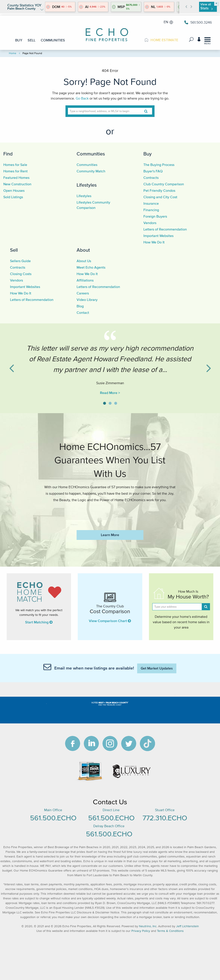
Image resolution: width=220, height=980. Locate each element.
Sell (14, 250)
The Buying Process (159, 165)
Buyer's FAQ (153, 171)
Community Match (91, 171)
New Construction (17, 184)
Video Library (87, 300)
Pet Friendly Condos (159, 190)
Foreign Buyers (155, 216)
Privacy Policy (141, 931)
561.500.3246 (198, 22)
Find (8, 154)
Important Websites (158, 236)
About (83, 250)
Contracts (151, 178)
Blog (80, 306)
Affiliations (85, 280)
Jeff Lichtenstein (187, 926)
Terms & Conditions (170, 931)
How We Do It (154, 242)
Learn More (110, 535)
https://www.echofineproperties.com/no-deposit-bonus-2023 (110, 513)
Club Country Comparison (164, 184)
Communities (91, 154)
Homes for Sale (15, 165)
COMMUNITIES (53, 40)
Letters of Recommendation (165, 229)
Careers (83, 293)
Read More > (110, 393)
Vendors (150, 223)
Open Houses (14, 190)
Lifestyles (87, 185)
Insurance (151, 203)
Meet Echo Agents (91, 267)
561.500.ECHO (53, 818)
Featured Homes (16, 178)
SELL (32, 40)
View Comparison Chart (110, 621)
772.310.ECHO (165, 818)
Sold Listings (13, 197)
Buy (148, 154)
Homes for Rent (15, 171)
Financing (151, 210)
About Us (84, 261)
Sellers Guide (20, 261)
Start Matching (39, 622)
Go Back (82, 98)
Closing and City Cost (160, 197)
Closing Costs (21, 274)
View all (206, 6)
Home (13, 53)
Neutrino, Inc (148, 926)
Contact (83, 312)
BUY (19, 40)
